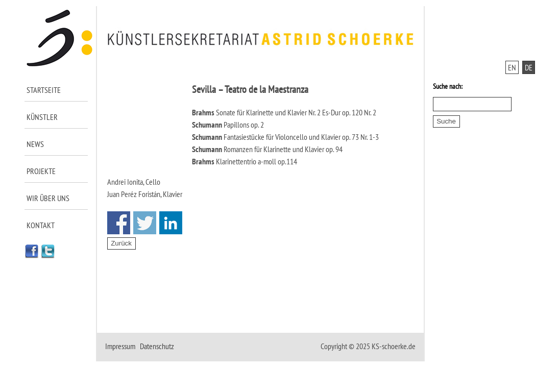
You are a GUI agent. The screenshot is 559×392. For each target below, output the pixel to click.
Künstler (42, 117)
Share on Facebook (119, 223)
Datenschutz (157, 346)
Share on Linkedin (171, 223)
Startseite (44, 90)
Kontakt (41, 225)
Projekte (41, 171)
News (35, 144)
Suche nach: (448, 86)
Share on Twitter (145, 223)
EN (512, 67)
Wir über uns (48, 198)
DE (529, 67)
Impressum (120, 346)
